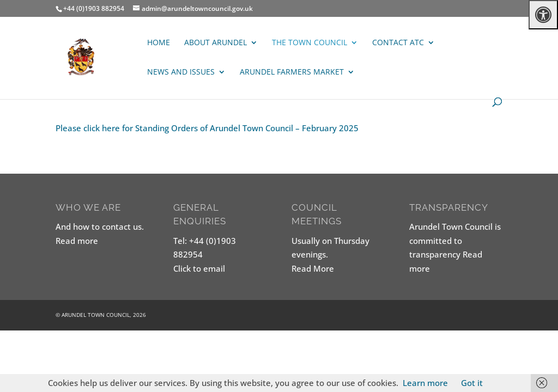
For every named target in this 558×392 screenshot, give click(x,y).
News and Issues (181, 72)
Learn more (425, 383)
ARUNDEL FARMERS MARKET (292, 72)
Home (159, 43)
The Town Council (310, 43)
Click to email (199, 268)
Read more (77, 241)
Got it (472, 383)
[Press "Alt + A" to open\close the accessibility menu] (543, 15)
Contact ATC (398, 43)
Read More (313, 268)
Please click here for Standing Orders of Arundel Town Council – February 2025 (207, 128)
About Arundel (216, 43)
